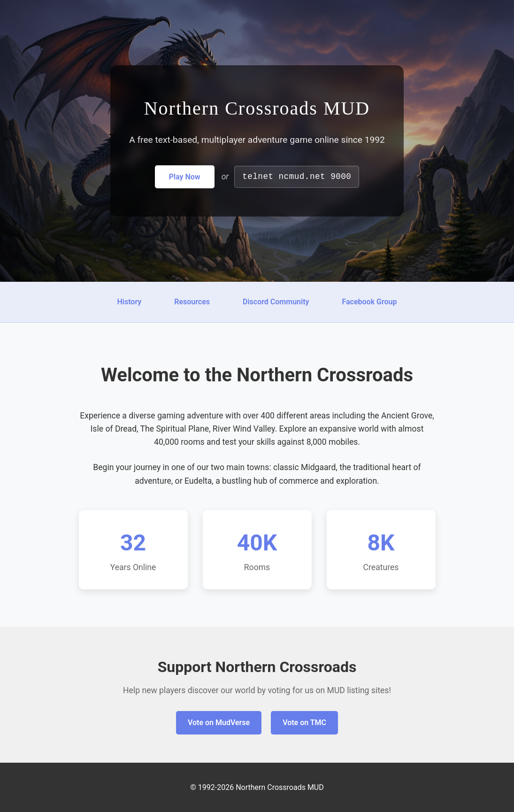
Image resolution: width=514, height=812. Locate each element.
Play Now (185, 177)
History (129, 302)
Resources (192, 302)
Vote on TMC (304, 723)
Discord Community (276, 302)
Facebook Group (369, 302)
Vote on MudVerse (219, 723)
